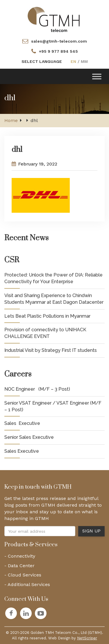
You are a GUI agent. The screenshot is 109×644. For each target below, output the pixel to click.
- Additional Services (27, 584)
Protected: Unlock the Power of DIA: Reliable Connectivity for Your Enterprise (53, 278)
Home (11, 120)
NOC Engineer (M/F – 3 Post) (37, 389)
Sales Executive (22, 423)
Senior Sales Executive (29, 437)
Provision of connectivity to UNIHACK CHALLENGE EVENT (45, 333)
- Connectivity (20, 556)
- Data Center (19, 566)
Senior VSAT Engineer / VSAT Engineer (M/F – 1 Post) (53, 406)
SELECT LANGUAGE (42, 61)
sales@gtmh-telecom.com (59, 41)
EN (73, 61)
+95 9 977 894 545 (58, 51)
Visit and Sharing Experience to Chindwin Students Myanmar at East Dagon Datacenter (54, 299)
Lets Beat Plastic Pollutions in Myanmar (47, 316)
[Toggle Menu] (97, 76)
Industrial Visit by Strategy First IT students (51, 350)
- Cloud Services (23, 575)
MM (84, 61)
